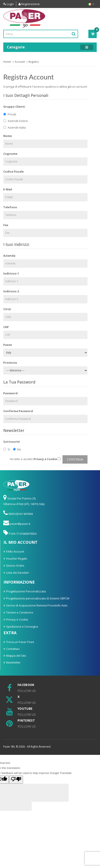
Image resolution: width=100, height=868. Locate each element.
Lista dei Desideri (18, 573)
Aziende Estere (16, 121)
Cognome (10, 154)
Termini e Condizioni (20, 612)
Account (20, 62)
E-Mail (8, 189)
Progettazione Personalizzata (26, 591)
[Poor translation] (16, 780)
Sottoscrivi (12, 442)
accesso (39, 87)
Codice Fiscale (13, 171)
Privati (10, 114)
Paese (8, 345)
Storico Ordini (15, 566)
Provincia (10, 363)
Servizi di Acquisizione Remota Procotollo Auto (37, 605)
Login (9, 4)
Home (7, 62)
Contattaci (13, 649)
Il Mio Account (15, 551)
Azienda (9, 256)
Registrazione (29, 4)
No (17, 449)
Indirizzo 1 (11, 273)
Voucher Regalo (17, 558)
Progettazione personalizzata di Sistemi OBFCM (38, 598)
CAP (6, 327)
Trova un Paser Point (20, 642)
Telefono (10, 207)
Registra (34, 62)
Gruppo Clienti (14, 107)
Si (7, 449)
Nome (8, 136)
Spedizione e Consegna (22, 627)
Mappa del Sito (16, 656)
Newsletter (13, 662)
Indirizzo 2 (11, 291)
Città (7, 309)
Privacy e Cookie (17, 619)
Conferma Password (18, 411)
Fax (6, 225)
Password (10, 393)
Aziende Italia (14, 127)
